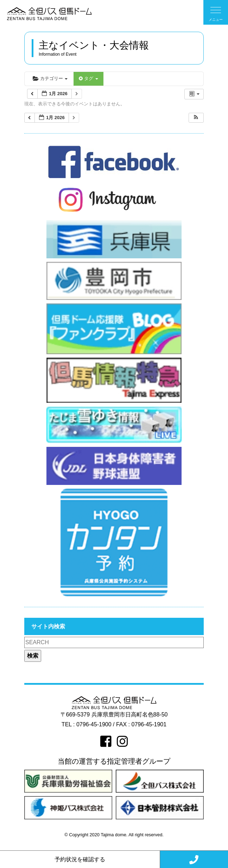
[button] (196, 118)
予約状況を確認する (80, 859)
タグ (88, 78)
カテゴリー (50, 78)
